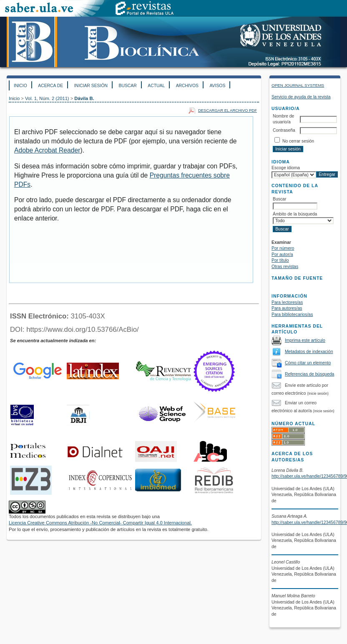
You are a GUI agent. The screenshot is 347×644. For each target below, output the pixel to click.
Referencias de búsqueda (309, 374)
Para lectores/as (287, 302)
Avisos (217, 86)
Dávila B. (84, 98)
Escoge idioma (286, 168)
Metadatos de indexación (309, 352)
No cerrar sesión (298, 141)
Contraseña (284, 130)
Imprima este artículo (305, 340)
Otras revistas (285, 267)
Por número (283, 248)
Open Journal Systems (298, 85)
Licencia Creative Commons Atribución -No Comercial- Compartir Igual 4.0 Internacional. (100, 523)
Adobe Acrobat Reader (47, 150)
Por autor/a (282, 254)
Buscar (127, 86)
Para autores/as (287, 308)
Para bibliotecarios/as (292, 314)
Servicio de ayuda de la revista (301, 97)
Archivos (187, 86)
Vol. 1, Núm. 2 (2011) (47, 98)
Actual (156, 86)
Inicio (20, 86)
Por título (280, 260)
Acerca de (50, 86)
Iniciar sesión (91, 86)
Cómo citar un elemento (308, 363)
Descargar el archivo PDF (228, 110)
